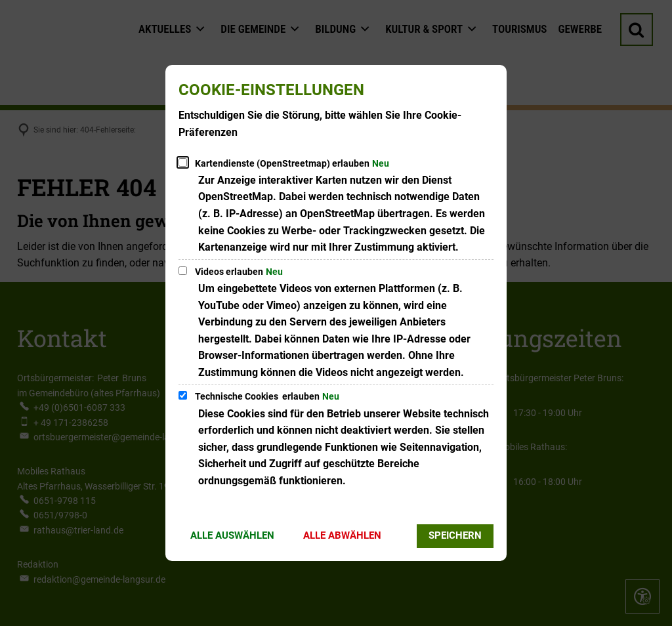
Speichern (455, 535)
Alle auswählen (232, 535)
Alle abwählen (342, 535)
